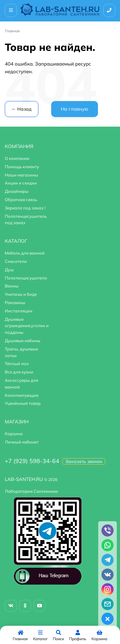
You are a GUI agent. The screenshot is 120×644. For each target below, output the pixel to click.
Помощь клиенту (22, 167)
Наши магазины (21, 175)
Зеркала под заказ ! (25, 208)
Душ (9, 270)
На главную (75, 109)
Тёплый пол (17, 364)
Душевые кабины (23, 341)
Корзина (14, 434)
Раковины (15, 302)
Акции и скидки (21, 183)
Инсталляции (19, 311)
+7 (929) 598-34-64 (32, 461)
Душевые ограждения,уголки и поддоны (27, 326)
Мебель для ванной (25, 253)
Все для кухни (19, 372)
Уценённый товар (23, 403)
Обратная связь (21, 200)
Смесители (16, 261)
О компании (17, 158)
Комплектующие (22, 395)
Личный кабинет (22, 442)
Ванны (12, 286)
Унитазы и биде (21, 294)
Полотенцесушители (26, 278)
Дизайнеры (17, 191)
